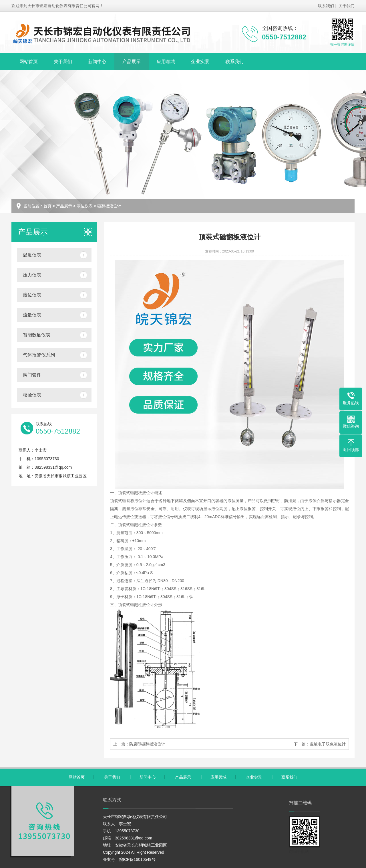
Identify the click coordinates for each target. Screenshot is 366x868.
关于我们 (347, 6)
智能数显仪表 (37, 335)
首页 (47, 206)
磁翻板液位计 (109, 206)
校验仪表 (32, 395)
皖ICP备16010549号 (137, 859)
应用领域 (166, 62)
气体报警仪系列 (39, 355)
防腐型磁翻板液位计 (147, 744)
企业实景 (200, 62)
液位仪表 (85, 206)
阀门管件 (32, 375)
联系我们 (326, 6)
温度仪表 (32, 255)
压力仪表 (32, 275)
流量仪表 (32, 315)
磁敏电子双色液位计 (328, 744)
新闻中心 (97, 62)
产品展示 (132, 62)
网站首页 (29, 62)
